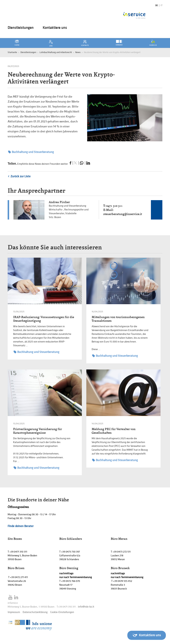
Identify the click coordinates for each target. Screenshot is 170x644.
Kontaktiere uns (55, 28)
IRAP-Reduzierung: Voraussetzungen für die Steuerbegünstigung (44, 319)
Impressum (14, 612)
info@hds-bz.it (86, 607)
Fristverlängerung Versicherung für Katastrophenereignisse (38, 431)
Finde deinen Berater (21, 526)
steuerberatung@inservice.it (123, 214)
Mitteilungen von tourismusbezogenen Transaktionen (118, 319)
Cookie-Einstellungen (62, 612)
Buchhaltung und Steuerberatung (31, 152)
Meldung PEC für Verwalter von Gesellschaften (114, 431)
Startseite (12, 52)
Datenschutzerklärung (35, 612)
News (78, 52)
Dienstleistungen (21, 28)
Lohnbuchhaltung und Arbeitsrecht (56, 52)
